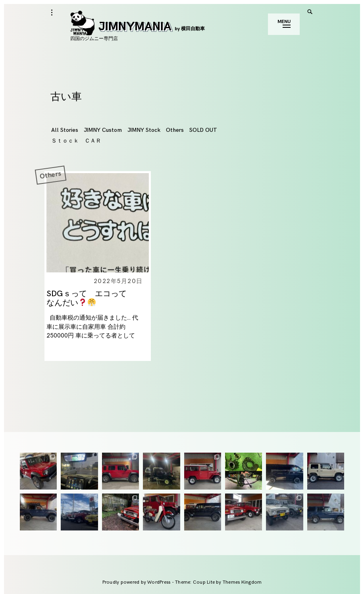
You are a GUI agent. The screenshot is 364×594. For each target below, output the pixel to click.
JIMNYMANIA (138, 27)
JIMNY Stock (144, 130)
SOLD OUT (203, 130)
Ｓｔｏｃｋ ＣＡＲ (76, 141)
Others (175, 130)
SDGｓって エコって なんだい (91, 298)
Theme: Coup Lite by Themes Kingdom (218, 582)
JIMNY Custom (103, 130)
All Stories (65, 130)
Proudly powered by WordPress (137, 582)
